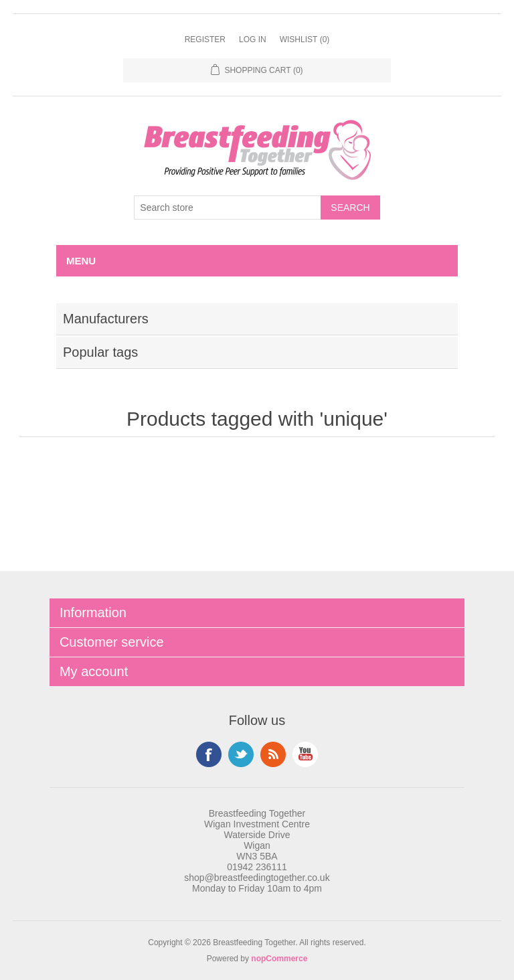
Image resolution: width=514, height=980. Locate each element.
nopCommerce (279, 959)
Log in (253, 39)
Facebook (209, 754)
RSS (273, 754)
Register (205, 39)
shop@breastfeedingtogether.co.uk (257, 878)
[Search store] (228, 208)
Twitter (241, 754)
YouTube (305, 754)
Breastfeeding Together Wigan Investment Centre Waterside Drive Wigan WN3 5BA (257, 835)
